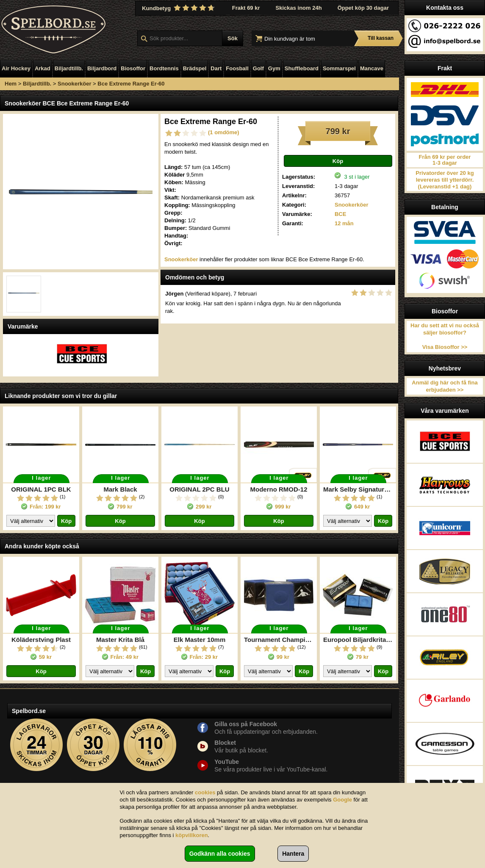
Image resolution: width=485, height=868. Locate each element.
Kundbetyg (179, 8)
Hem (11, 84)
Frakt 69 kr (246, 8)
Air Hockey (16, 68)
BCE (340, 214)
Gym (274, 68)
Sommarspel (339, 68)
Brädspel (195, 68)
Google (342, 800)
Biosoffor (133, 68)
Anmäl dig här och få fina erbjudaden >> (445, 386)
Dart (216, 68)
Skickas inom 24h (299, 8)
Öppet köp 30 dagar (363, 8)
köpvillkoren (192, 835)
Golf (258, 68)
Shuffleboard (302, 68)
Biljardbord (102, 68)
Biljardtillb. (69, 68)
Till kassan (381, 38)
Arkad (43, 68)
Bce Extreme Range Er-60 (131, 84)
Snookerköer (74, 84)
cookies (205, 792)
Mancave (372, 68)
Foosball (237, 68)
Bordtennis (164, 68)
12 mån (344, 223)
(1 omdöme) (224, 132)
